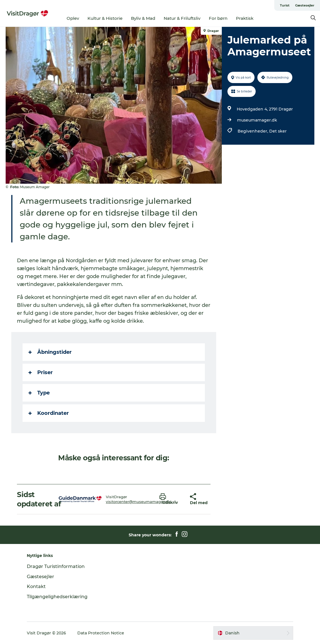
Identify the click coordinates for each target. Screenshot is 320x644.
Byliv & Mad (143, 18)
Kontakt (36, 586)
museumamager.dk (257, 120)
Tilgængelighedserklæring (57, 597)
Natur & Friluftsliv (182, 18)
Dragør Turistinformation (56, 566)
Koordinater (49, 413)
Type (39, 393)
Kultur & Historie (105, 18)
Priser (41, 372)
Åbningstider (50, 352)
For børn (218, 18)
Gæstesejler (305, 5)
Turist (285, 5)
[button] (170, 499)
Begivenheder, (253, 131)
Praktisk (245, 18)
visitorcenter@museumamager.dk (138, 502)
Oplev (73, 18)
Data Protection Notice (101, 633)
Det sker (278, 131)
